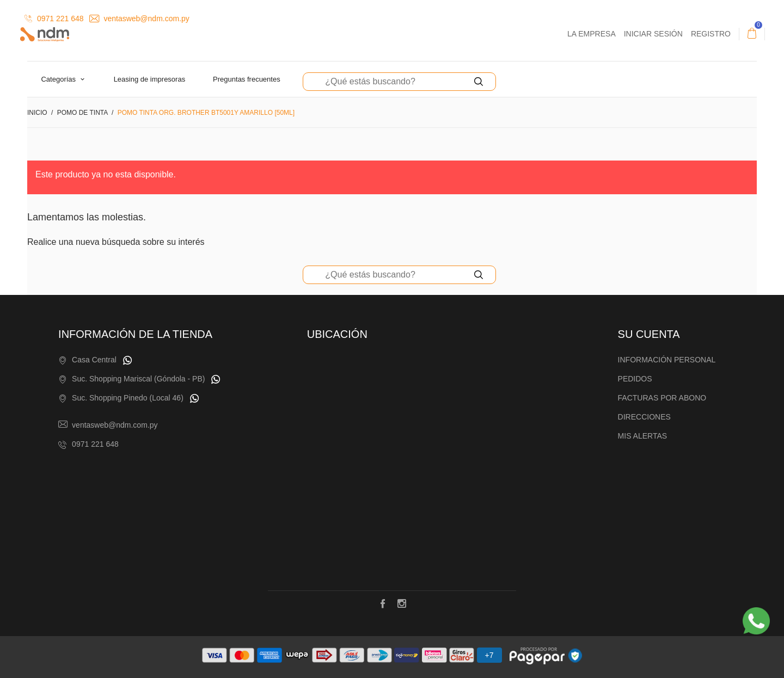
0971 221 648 (54, 19)
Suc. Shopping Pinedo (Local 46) (128, 398)
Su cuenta (649, 334)
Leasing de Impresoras (150, 79)
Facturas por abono (662, 398)
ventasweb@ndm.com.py (139, 19)
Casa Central (94, 360)
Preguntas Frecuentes (247, 79)
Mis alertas (643, 436)
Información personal (667, 360)
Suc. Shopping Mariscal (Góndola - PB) (138, 379)
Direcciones (644, 417)
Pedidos (635, 379)
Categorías (59, 79)
